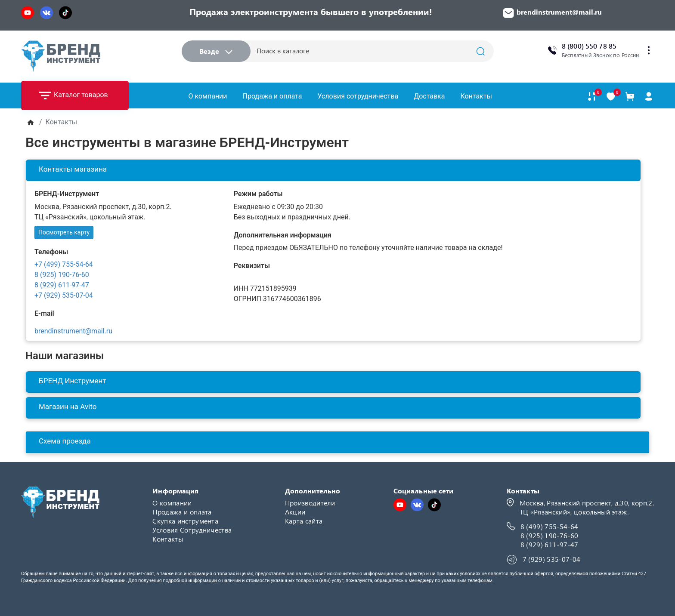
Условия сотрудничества (358, 96)
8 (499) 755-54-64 (549, 526)
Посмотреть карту (64, 232)
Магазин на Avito (68, 407)
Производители (310, 503)
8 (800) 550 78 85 (589, 46)
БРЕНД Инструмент (73, 381)
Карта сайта (304, 521)
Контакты (476, 96)
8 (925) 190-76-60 (62, 275)
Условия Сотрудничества (192, 530)
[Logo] (61, 56)
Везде (216, 51)
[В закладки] (611, 97)
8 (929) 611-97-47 (62, 285)
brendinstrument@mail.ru (73, 331)
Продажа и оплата (272, 96)
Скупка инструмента (185, 521)
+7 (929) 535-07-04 (64, 295)
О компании (208, 96)
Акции (295, 512)
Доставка (429, 96)
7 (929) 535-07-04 (551, 559)
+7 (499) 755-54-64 (64, 264)
